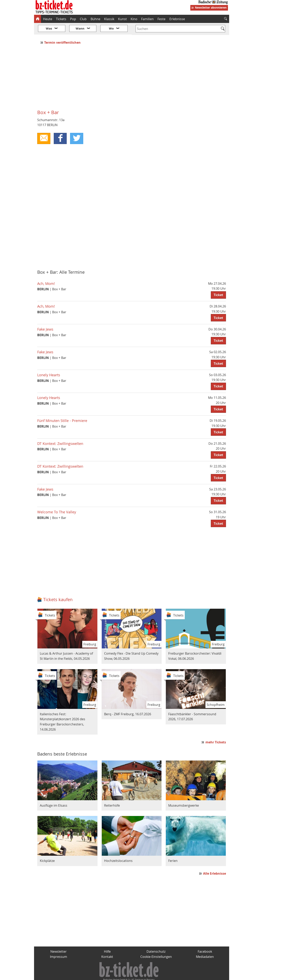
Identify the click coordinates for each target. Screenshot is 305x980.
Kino (134, 19)
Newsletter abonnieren (211, 7)
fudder (130, 975)
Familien (147, 19)
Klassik (109, 19)
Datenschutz (156, 939)
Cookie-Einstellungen (156, 945)
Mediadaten (205, 945)
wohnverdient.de (152, 975)
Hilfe (107, 939)
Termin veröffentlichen (63, 31)
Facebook (205, 939)
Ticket (218, 283)
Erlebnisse (177, 19)
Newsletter (59, 939)
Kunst (122, 19)
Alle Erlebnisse (215, 862)
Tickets (61, 19)
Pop (73, 19)
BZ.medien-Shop (181, 975)
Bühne (95, 19)
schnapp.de (113, 975)
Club (83, 19)
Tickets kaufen (58, 587)
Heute (48, 19)
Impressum (59, 945)
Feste (161, 19)
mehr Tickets (216, 730)
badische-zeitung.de (85, 975)
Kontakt (107, 945)
